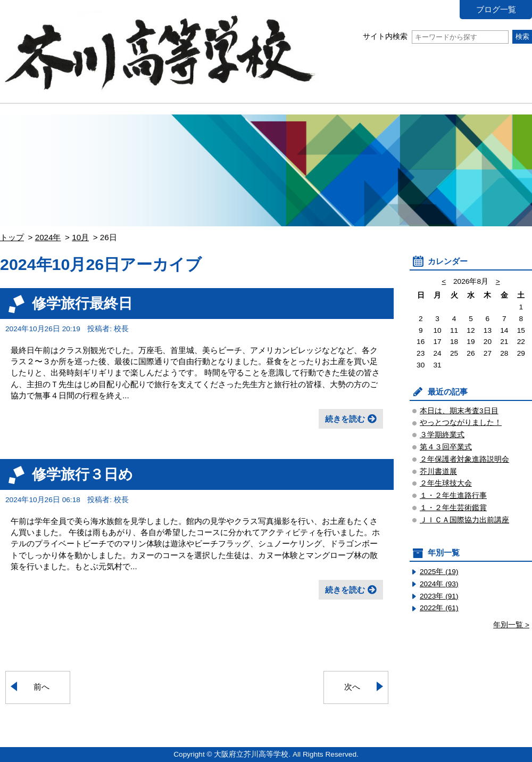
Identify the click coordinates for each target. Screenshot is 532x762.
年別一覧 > (511, 625)
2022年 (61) (439, 608)
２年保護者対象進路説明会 (464, 459)
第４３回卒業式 (446, 447)
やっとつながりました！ (461, 423)
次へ (352, 687)
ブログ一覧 (496, 9)
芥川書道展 (438, 472)
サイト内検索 (435, 36)
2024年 (48, 237)
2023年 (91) (439, 596)
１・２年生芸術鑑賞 (453, 508)
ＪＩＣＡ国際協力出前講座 (464, 520)
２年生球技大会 (446, 483)
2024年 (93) (439, 584)
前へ (41, 687)
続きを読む (345, 419)
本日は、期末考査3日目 (459, 411)
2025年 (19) (439, 572)
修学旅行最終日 (82, 303)
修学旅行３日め (82, 474)
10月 (80, 237)
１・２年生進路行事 (453, 495)
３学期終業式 (442, 435)
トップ (12, 237)
